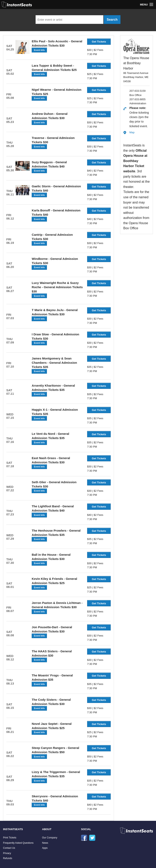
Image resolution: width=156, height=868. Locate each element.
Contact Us (9, 848)
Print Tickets (10, 838)
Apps (45, 848)
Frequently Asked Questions (18, 843)
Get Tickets (99, 42)
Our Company (50, 838)
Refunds (8, 858)
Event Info (39, 50)
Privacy (7, 853)
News (45, 843)
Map (132, 132)
